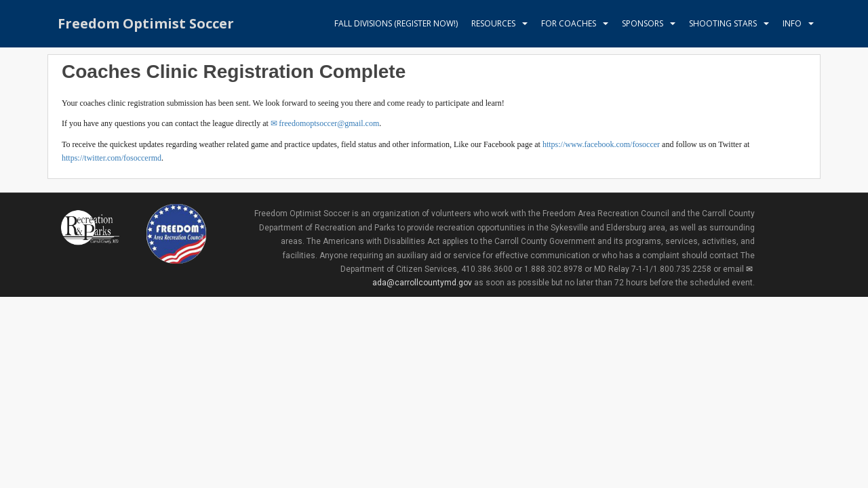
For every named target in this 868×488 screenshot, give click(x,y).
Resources (493, 23)
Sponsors (643, 23)
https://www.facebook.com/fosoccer (601, 144)
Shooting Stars (723, 23)
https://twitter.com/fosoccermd (112, 158)
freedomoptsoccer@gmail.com (329, 123)
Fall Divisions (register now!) (396, 23)
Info (792, 23)
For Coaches (569, 23)
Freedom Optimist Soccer (146, 23)
